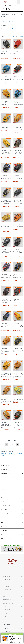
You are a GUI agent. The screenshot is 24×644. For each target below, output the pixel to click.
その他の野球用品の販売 (6, 474)
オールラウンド (12, 29)
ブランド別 (11, 454)
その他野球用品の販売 (7, 583)
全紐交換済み (14, 5)
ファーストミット (5, 29)
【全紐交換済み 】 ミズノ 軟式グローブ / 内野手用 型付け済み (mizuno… (6, 128)
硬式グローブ (4, 493)
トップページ (5, 573)
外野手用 (8, 27)
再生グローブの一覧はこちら (8, 22)
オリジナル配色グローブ (6, 526)
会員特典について (6, 610)
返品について (5, 596)
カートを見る (5, 628)
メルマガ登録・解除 (7, 632)
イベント (3, 482)
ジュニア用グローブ (5, 501)
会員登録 (4, 616)
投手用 (12, 27)
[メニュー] (22, 2)
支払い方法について (7, 600)
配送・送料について (7, 593)
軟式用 (13, 18)
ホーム (2, 5)
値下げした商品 (4, 535)
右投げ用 (16, 454)
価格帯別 (3, 455)
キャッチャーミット (18, 27)
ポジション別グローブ (6, 514)
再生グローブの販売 (8, 5)
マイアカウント (6, 613)
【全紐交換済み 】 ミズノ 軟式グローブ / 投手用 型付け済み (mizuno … (18, 400)
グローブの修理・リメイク (7, 478)
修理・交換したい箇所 (6, 539)
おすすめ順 (12, 36)
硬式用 (10, 18)
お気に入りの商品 (6, 625)
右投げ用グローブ (5, 518)
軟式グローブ (4, 497)
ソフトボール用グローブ (6, 505)
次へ (18, 444)
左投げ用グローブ (5, 522)
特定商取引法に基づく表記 (8, 603)
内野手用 (3, 27)
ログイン (4, 620)
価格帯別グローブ (5, 531)
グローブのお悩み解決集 (7, 590)
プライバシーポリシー (7, 606)
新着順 (21, 36)
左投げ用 (20, 454)
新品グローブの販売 (5, 466)
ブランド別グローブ (5, 510)
